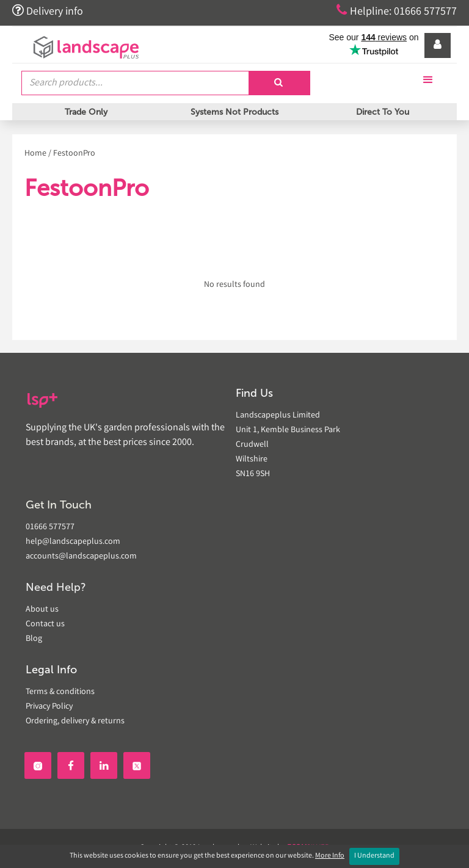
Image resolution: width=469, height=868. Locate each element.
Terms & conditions (60, 692)
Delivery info (48, 11)
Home (35, 154)
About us (42, 610)
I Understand (374, 856)
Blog (34, 639)
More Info (330, 856)
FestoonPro (74, 154)
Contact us (45, 624)
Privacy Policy (49, 707)
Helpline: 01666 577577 (397, 11)
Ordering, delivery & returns (75, 722)
